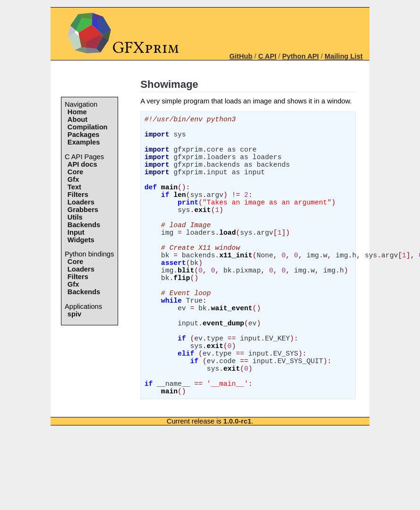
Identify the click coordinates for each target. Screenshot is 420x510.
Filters (78, 195)
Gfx (73, 179)
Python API (300, 56)
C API (267, 56)
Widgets (81, 240)
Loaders (81, 202)
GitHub (241, 56)
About (77, 119)
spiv (74, 314)
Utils (75, 217)
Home (77, 112)
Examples (84, 142)
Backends (84, 225)
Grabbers (83, 210)
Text (74, 187)
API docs (82, 164)
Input (76, 232)
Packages (84, 135)
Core (75, 172)
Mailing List (344, 56)
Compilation (88, 127)
